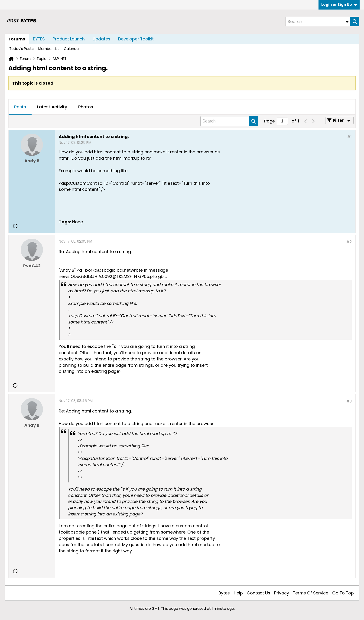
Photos (86, 107)
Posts (20, 107)
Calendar (72, 49)
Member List (49, 49)
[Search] (318, 21)
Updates (101, 39)
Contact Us (258, 593)
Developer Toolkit (136, 39)
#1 (349, 137)
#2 (349, 242)
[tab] (20, 107)
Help (238, 593)
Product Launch (69, 39)
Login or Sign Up (339, 5)
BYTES (39, 39)
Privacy (282, 593)
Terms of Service (311, 593)
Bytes (224, 593)
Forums (17, 39)
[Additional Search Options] (347, 21)
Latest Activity (52, 107)
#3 (349, 401)
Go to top (343, 593)
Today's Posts (21, 49)
